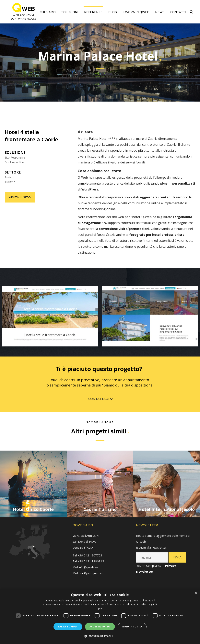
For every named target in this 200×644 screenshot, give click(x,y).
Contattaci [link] (101, 402)
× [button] (196, 593)
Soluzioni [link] (70, 12)
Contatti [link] (178, 12)
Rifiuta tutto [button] (132, 627)
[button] (100, 636)
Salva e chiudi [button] (68, 627)
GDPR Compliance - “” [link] (156, 565)
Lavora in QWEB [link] (136, 12)
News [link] (160, 12)
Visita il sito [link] (20, 197)
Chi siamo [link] (48, 12)
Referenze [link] (93, 12)
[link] (24, 11)
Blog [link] (113, 12)
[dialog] (100, 616)
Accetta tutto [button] (100, 627)
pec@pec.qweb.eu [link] (91, 569)
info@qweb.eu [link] (88, 563)
